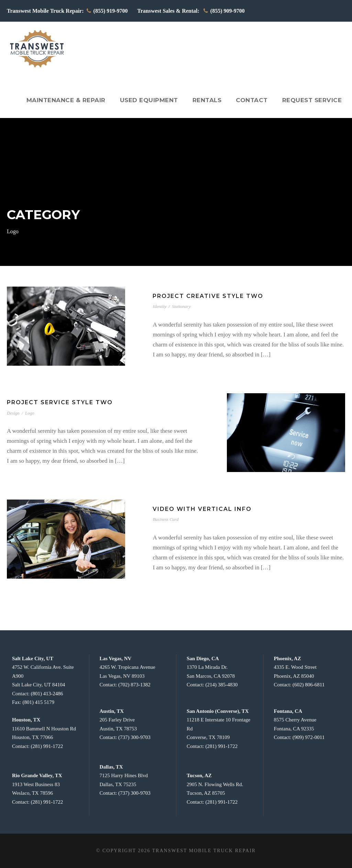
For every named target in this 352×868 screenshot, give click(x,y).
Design (13, 413)
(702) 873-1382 (134, 685)
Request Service (313, 100)
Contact (255, 100)
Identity (159, 306)
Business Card (166, 519)
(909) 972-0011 (309, 737)
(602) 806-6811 (309, 685)
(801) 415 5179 (38, 702)
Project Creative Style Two (206, 296)
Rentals (211, 100)
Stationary (181, 306)
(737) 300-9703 (134, 737)
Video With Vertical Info (199, 509)
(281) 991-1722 (47, 746)
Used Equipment (155, 100)
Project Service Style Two (58, 402)
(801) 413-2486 (47, 694)
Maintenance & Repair (75, 100)
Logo (30, 413)
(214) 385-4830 (222, 685)
